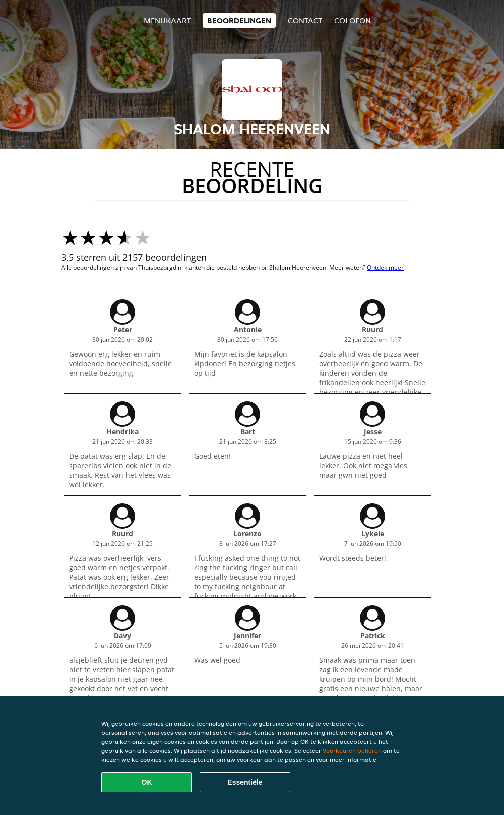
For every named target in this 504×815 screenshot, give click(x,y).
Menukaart (167, 20)
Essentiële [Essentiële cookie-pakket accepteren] (245, 782)
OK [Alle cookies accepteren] (147, 782)
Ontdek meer (385, 268)
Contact (305, 20)
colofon (353, 20)
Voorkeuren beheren (352, 750)
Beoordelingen (239, 20)
